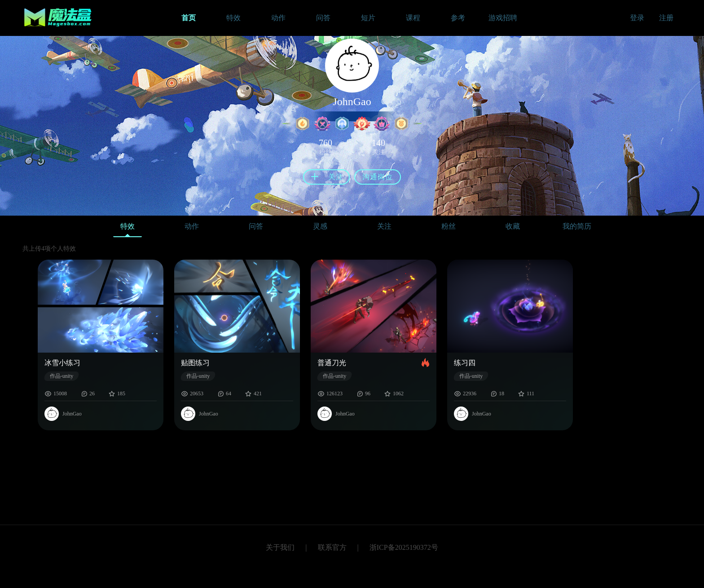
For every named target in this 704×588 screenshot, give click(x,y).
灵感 (320, 226)
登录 (637, 18)
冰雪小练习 (62, 363)
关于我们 (280, 547)
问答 (256, 226)
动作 (192, 226)
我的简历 (577, 226)
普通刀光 (332, 363)
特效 (128, 228)
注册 (666, 18)
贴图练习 (195, 363)
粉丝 (449, 226)
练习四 (465, 363)
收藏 (513, 226)
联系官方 (332, 547)
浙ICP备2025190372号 (404, 547)
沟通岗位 (378, 177)
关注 (384, 226)
